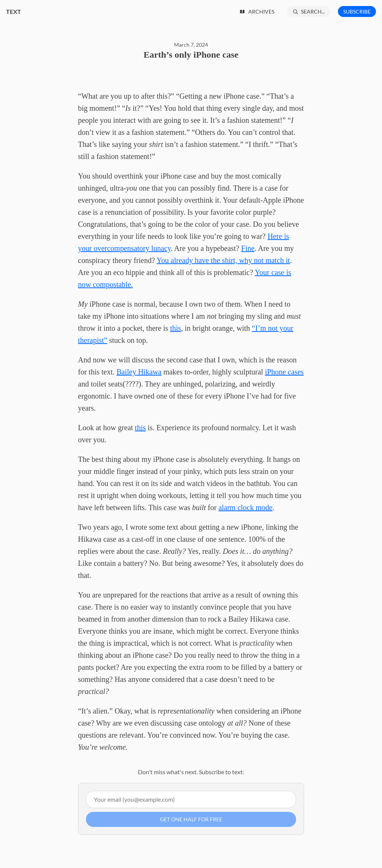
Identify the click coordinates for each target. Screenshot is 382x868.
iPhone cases (284, 372)
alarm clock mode (245, 507)
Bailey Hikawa (139, 372)
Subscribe (357, 11)
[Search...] (309, 11)
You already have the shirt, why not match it (223, 260)
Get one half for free (191, 819)
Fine (248, 248)
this (175, 328)
